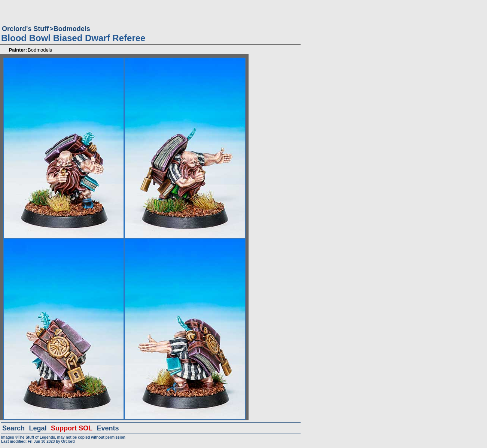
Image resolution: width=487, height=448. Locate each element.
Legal (38, 428)
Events (108, 428)
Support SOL (72, 428)
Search (13, 428)
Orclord (68, 441)
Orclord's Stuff (25, 29)
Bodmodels (72, 29)
